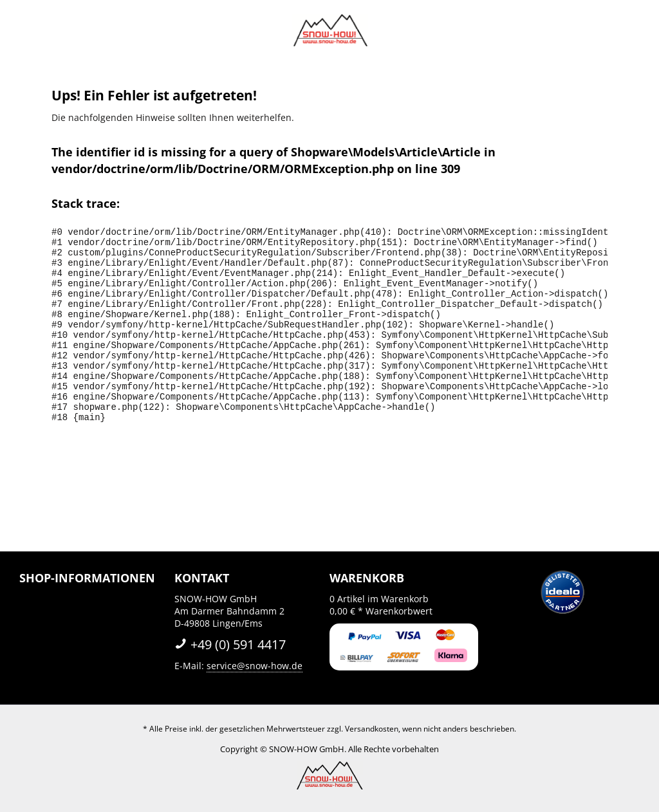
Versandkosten (372, 729)
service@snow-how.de (255, 666)
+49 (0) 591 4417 (230, 644)
